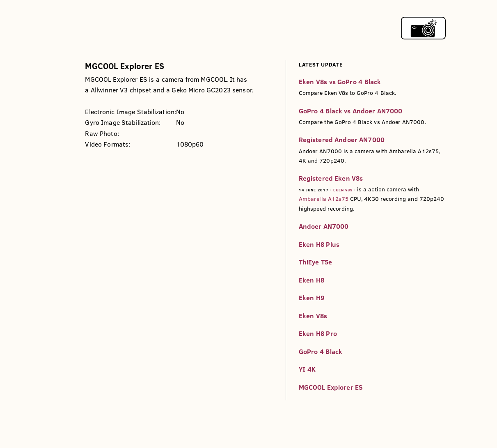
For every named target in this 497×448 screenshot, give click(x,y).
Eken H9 (311, 298)
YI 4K (307, 369)
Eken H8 (311, 280)
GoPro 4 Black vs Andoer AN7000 (351, 111)
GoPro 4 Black (321, 352)
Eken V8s (343, 190)
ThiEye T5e (315, 262)
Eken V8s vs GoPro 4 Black (340, 82)
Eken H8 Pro (318, 333)
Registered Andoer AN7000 (342, 140)
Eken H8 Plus (319, 244)
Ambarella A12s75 (324, 199)
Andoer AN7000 (324, 226)
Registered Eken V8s (331, 178)
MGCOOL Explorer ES (331, 387)
